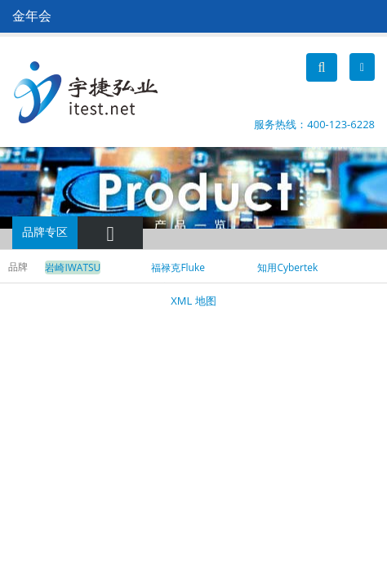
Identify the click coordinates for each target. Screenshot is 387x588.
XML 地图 (193, 301)
